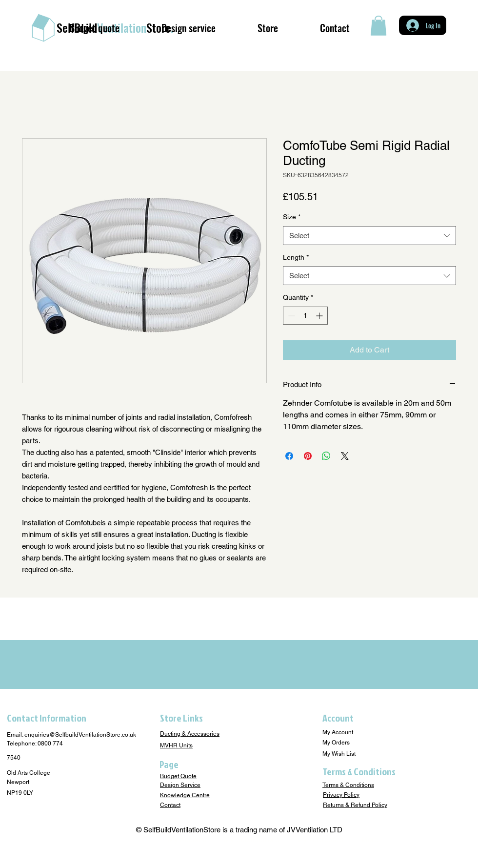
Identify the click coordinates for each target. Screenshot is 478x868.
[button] (378, 26)
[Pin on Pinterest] (308, 456)
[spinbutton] (305, 316)
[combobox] (369, 236)
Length (296, 257)
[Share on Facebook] (289, 456)
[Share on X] (345, 456)
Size (292, 217)
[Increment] (320, 316)
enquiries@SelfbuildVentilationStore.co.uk (80, 735)
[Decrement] (290, 316)
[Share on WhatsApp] (326, 456)
